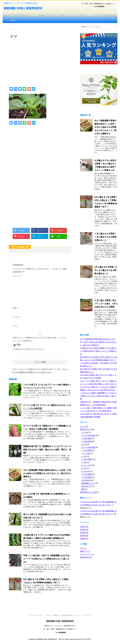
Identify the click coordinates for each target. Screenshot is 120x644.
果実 (83, 489)
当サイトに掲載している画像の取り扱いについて (63, 615)
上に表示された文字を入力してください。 (29, 349)
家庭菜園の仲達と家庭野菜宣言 (23, 9)
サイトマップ (87, 615)
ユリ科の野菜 (87, 477)
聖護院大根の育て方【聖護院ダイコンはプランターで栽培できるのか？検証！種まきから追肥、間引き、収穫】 (47, 450)
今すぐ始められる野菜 (53, 16)
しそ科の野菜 (87, 450)
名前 (15, 308)
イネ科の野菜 (87, 438)
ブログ (13, 20)
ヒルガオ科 (86, 471)
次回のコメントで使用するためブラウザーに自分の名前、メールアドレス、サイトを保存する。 (40, 339)
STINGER (88, 639)
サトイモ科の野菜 (88, 447)
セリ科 (84, 456)
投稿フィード (85, 551)
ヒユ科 (84, 468)
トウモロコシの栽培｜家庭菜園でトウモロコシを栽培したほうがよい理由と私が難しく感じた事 (98, 396)
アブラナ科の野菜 (88, 435)
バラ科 (84, 462)
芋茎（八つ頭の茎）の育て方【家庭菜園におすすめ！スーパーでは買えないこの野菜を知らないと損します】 (47, 559)
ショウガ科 (86, 453)
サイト (15, 326)
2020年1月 (84, 539)
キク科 (84, 444)
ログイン (84, 548)
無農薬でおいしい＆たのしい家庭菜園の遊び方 (60, 626)
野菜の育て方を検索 (72, 16)
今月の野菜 (86, 480)
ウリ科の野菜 (87, 441)
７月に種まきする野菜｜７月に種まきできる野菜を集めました (105, 237)
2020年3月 (84, 533)
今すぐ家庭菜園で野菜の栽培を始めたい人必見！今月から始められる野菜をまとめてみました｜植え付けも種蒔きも (47, 473)
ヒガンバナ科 (87, 465)
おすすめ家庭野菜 (33, 16)
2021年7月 (84, 527)
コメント (17, 276)
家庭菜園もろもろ (93, 16)
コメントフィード (87, 554)
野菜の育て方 (85, 429)
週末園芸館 (99, 6)
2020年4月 (84, 530)
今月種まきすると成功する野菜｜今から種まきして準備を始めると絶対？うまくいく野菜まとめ (98, 351)
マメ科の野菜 (87, 474)
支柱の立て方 (87, 486)
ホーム (13, 16)
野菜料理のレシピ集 (88, 492)
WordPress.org (86, 557)
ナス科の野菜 (87, 459)
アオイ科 (85, 432)
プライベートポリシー (36, 615)
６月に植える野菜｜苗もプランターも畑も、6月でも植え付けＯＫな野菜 (106, 304)
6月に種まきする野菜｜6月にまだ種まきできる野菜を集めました (106, 270)
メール (16, 317)
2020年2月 (84, 536)
